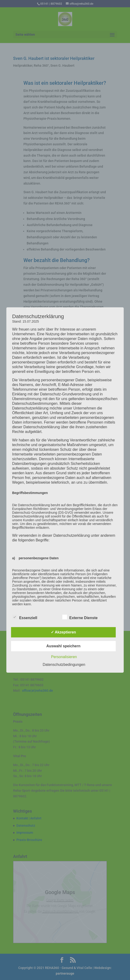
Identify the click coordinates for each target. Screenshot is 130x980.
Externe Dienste (80, 617)
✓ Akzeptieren (63, 632)
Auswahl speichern (63, 646)
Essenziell (25, 617)
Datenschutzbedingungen (64, 665)
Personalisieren (64, 657)
